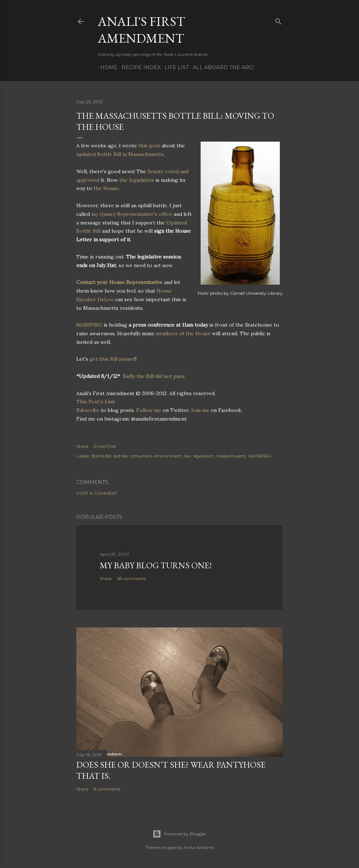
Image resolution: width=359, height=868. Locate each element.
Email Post (105, 446)
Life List (174, 67)
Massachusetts (231, 456)
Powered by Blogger (179, 834)
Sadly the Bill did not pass (154, 376)
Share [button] (82, 446)
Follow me (149, 410)
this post (149, 146)
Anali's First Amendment (142, 30)
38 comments (131, 578)
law (188, 456)
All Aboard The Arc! (221, 67)
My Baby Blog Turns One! (156, 565)
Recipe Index (138, 67)
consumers (141, 456)
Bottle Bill (101, 456)
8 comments (107, 789)
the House (106, 188)
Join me (200, 410)
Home (106, 67)
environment (168, 456)
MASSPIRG (89, 325)
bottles (121, 456)
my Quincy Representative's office (132, 214)
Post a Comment (97, 493)
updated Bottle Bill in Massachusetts (120, 154)
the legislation (137, 180)
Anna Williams (199, 847)
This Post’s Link (96, 402)
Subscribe (88, 410)
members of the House (183, 333)
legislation (204, 456)
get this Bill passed (113, 359)
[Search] (278, 20)
